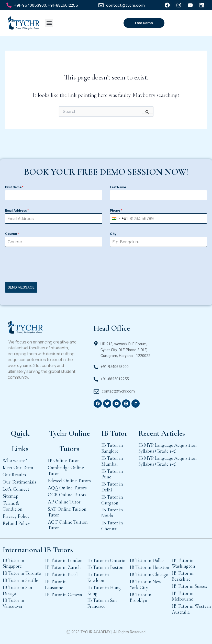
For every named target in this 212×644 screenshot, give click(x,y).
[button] (49, 23)
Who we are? (15, 460)
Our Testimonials (19, 482)
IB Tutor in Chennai (112, 525)
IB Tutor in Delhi (112, 487)
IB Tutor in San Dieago (17, 590)
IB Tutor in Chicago (149, 574)
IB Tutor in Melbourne (183, 596)
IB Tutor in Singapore (13, 563)
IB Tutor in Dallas (147, 560)
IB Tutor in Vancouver (13, 603)
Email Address (17, 210)
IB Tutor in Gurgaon (112, 500)
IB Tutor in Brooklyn (141, 597)
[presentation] (106, 264)
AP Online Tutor (64, 502)
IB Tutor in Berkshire (183, 576)
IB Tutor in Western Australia (191, 609)
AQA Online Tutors (67, 487)
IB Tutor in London (64, 560)
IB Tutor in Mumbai (112, 461)
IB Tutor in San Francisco (102, 603)
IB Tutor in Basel (61, 574)
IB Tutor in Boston (105, 567)
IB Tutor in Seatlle (20, 580)
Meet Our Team (18, 468)
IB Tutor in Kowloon (98, 577)
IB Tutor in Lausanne (56, 584)
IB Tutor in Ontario (106, 560)
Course (12, 234)
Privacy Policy (16, 516)
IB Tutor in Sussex (189, 586)
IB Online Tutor (63, 460)
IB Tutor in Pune (112, 474)
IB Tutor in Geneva (64, 594)
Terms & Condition (13, 506)
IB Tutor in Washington (183, 563)
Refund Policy (16, 523)
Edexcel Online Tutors (69, 480)
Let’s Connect (16, 489)
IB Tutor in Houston (149, 567)
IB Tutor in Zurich (63, 567)
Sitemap (10, 496)
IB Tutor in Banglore (112, 448)
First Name (14, 187)
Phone (116, 210)
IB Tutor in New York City (146, 584)
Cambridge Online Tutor (66, 470)
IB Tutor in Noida (112, 513)
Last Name (118, 187)
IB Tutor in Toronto (22, 573)
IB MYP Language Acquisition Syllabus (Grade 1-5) (168, 448)
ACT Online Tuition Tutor (68, 525)
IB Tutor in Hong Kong (104, 590)
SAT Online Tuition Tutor (67, 512)
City (113, 234)
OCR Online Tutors (67, 495)
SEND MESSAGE (21, 287)
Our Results (14, 474)
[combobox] (119, 219)
